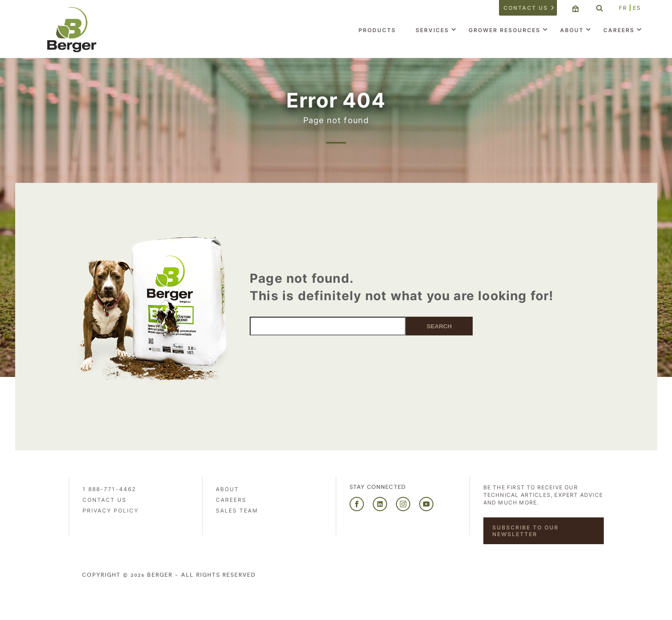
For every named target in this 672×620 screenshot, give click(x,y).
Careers (619, 30)
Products (377, 30)
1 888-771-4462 (109, 489)
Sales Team (237, 510)
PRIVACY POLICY (111, 510)
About (572, 30)
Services (432, 30)
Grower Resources (505, 30)
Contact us (526, 8)
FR (623, 8)
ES (637, 8)
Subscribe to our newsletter (526, 531)
